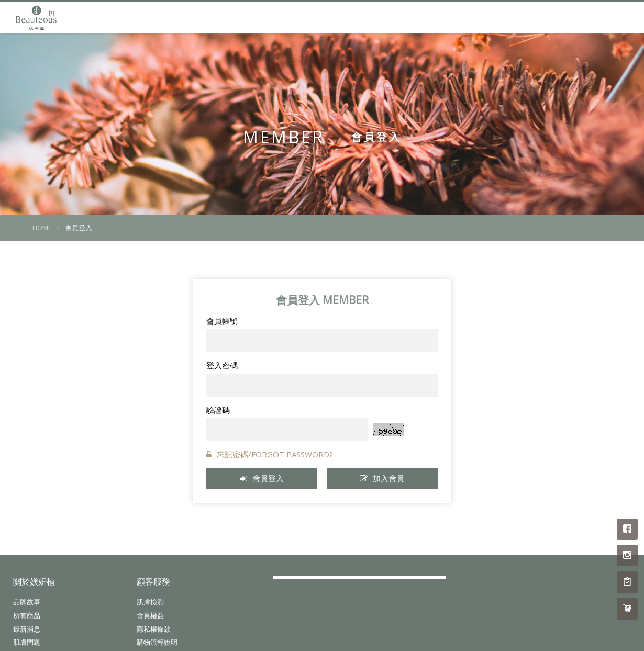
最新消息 (27, 630)
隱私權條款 (154, 630)
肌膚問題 (27, 643)
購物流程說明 (157, 643)
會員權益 (150, 616)
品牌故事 (27, 602)
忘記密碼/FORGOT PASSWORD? (270, 454)
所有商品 (27, 616)
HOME (42, 228)
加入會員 (382, 478)
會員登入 (262, 478)
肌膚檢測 (150, 602)
